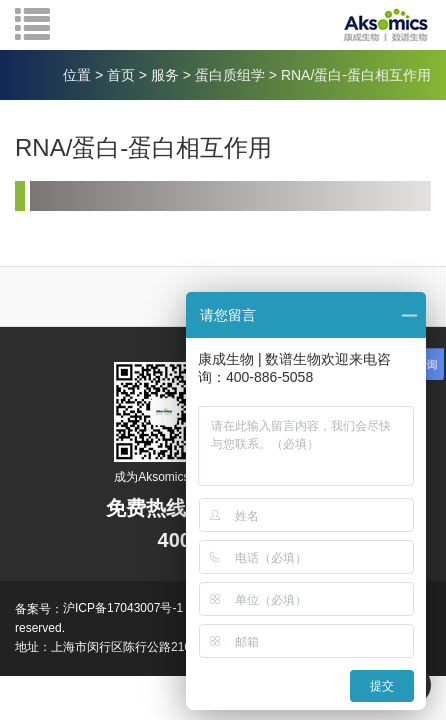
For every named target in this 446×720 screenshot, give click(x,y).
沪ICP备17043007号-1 (123, 608)
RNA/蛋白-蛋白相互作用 (356, 75)
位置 (77, 75)
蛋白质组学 (230, 75)
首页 (121, 75)
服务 (165, 75)
